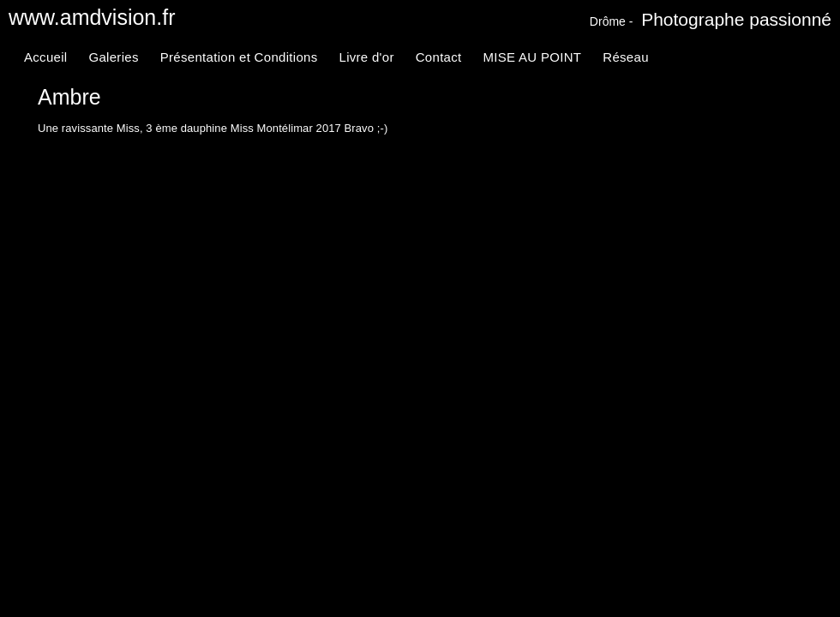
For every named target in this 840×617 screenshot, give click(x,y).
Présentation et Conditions (239, 57)
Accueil (45, 57)
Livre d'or (366, 57)
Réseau (626, 57)
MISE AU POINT (533, 57)
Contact (439, 57)
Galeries (113, 57)
